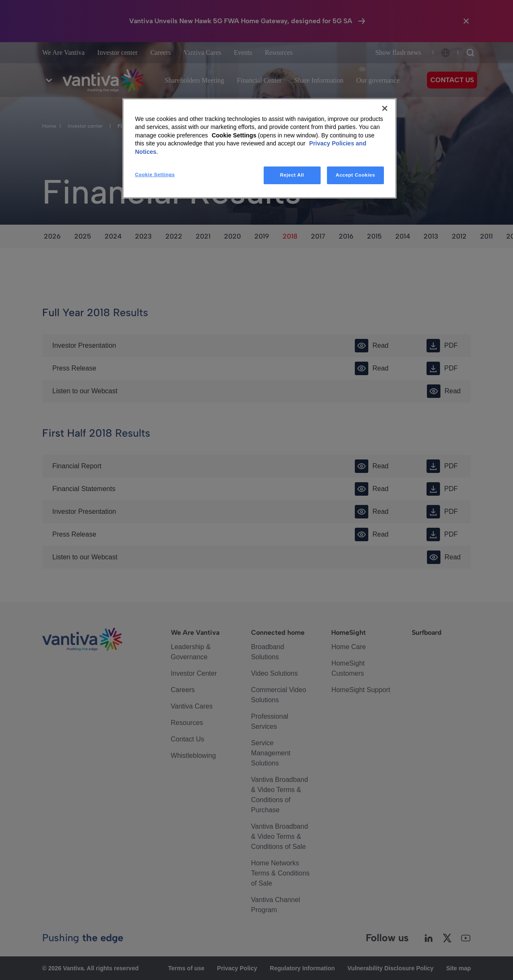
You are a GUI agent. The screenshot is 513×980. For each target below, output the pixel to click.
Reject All (292, 175)
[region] (259, 149)
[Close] (385, 108)
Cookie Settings (234, 135)
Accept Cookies (355, 175)
